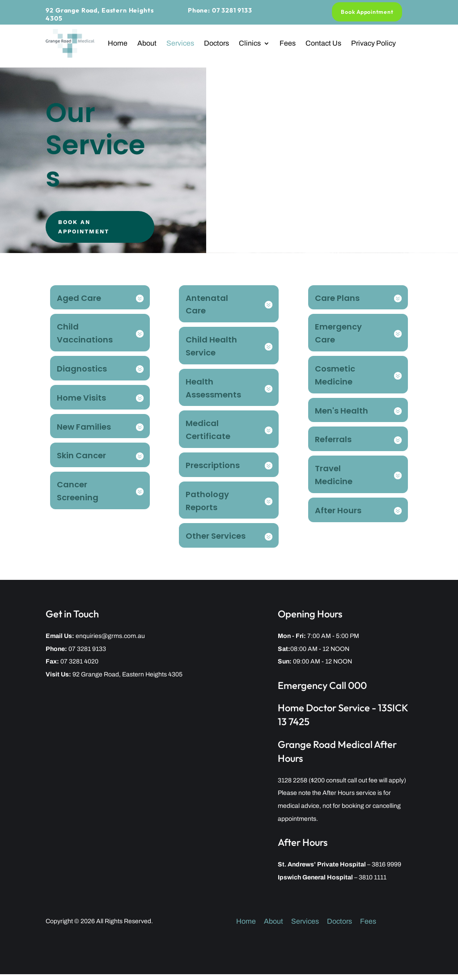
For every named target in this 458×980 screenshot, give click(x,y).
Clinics (250, 43)
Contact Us (323, 43)
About (147, 43)
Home (118, 43)
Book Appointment (367, 12)
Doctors (216, 43)
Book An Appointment (91, 229)
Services (180, 43)
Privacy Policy (373, 43)
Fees (288, 43)
